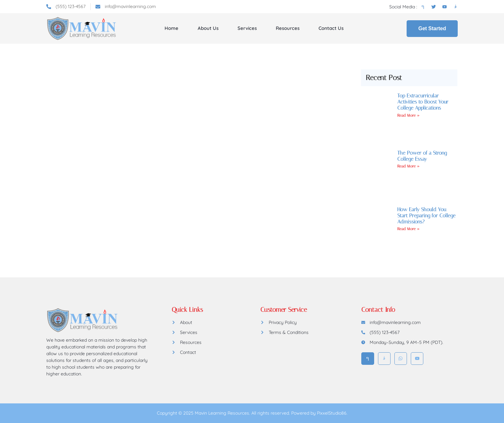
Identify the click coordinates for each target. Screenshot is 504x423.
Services (247, 28)
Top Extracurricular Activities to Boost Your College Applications (423, 102)
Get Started (432, 28)
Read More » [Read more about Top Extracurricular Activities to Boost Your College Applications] (408, 115)
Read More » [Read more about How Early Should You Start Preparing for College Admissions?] (408, 229)
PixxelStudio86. (332, 413)
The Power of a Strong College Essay (422, 156)
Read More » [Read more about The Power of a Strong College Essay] (408, 166)
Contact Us (331, 28)
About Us (208, 28)
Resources (287, 28)
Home (172, 28)
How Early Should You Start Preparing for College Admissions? (426, 216)
